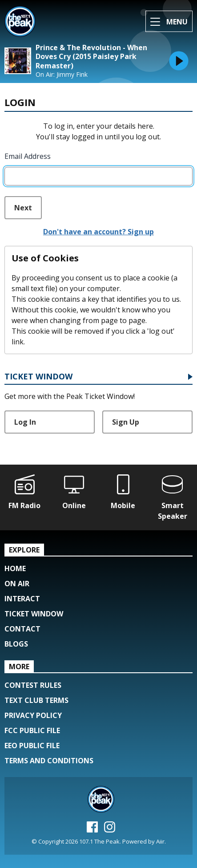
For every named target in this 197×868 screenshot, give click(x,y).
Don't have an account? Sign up (98, 232)
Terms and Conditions (49, 761)
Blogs (16, 644)
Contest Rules (33, 685)
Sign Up (126, 422)
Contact (22, 629)
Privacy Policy (33, 715)
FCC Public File (32, 730)
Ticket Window (38, 377)
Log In (25, 422)
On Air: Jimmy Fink (62, 75)
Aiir (160, 841)
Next (23, 208)
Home (15, 568)
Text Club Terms (36, 700)
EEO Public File (32, 746)
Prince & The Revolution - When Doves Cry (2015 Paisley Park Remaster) (91, 57)
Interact (22, 599)
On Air (17, 584)
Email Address (28, 156)
